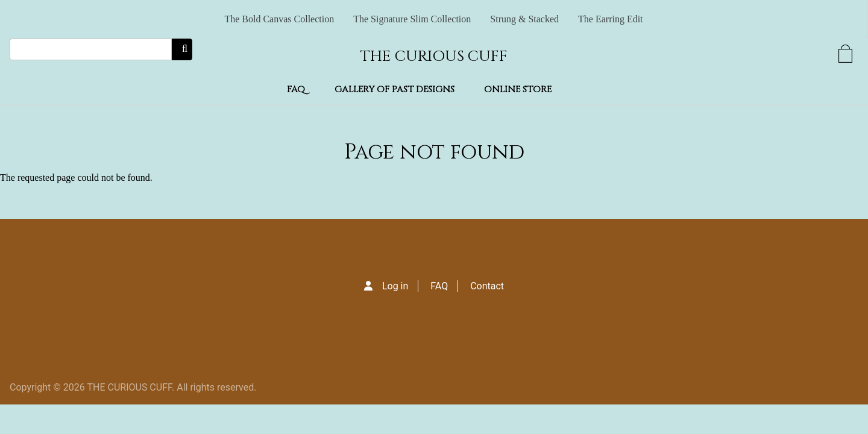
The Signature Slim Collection (412, 19)
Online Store (518, 90)
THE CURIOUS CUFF (434, 56)
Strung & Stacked (524, 19)
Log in (395, 286)
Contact (487, 286)
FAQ (296, 90)
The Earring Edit (611, 19)
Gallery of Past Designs (395, 90)
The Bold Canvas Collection (279, 19)
